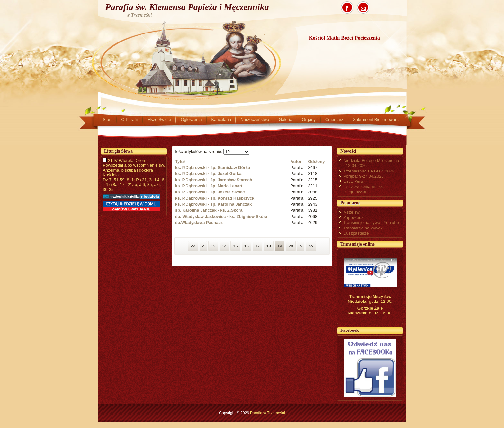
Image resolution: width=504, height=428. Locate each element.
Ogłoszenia (191, 120)
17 (257, 246)
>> (311, 246)
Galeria (285, 120)
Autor (296, 161)
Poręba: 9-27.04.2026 (364, 176)
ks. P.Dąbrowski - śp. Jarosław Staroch (214, 180)
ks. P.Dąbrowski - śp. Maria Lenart (209, 186)
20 (291, 246)
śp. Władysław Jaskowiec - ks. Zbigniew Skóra (221, 216)
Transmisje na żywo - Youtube (371, 223)
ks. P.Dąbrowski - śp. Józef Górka (208, 174)
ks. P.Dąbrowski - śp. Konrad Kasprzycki (215, 198)
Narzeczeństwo (255, 120)
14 (224, 246)
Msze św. (352, 212)
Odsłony (316, 161)
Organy (309, 120)
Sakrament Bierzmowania (377, 120)
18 (268, 246)
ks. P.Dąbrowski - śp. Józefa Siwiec (210, 192)
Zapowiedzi (354, 217)
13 (213, 246)
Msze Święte (159, 120)
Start (107, 120)
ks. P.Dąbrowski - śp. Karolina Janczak (213, 204)
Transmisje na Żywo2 (363, 228)
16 (247, 246)
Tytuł (180, 161)
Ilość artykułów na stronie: (199, 151)
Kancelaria (221, 120)
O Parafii (129, 120)
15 (235, 246)
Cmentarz (334, 120)
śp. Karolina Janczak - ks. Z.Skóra (209, 210)
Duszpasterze (356, 233)
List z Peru (353, 181)
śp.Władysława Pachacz (199, 223)
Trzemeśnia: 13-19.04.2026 (369, 171)
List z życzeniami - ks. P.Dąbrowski (364, 189)
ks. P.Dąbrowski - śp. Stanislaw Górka (213, 167)
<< (193, 246)
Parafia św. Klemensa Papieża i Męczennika (187, 7)
